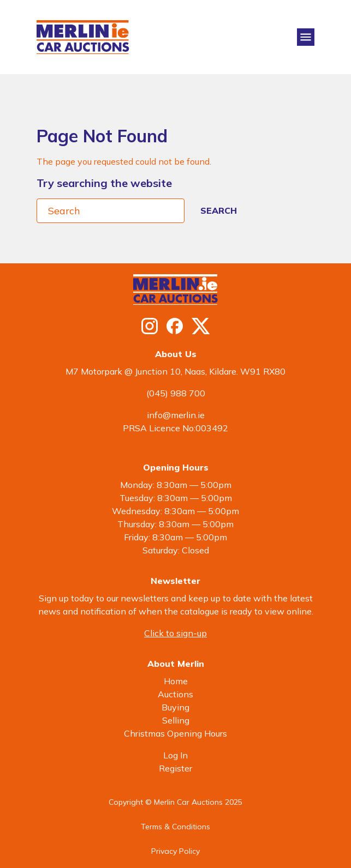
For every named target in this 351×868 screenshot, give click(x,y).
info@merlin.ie (176, 415)
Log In (175, 755)
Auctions (175, 694)
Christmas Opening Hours (175, 733)
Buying (175, 707)
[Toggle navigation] (306, 37)
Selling (176, 720)
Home (176, 681)
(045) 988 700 (176, 393)
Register (175, 768)
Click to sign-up (175, 633)
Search (219, 210)
